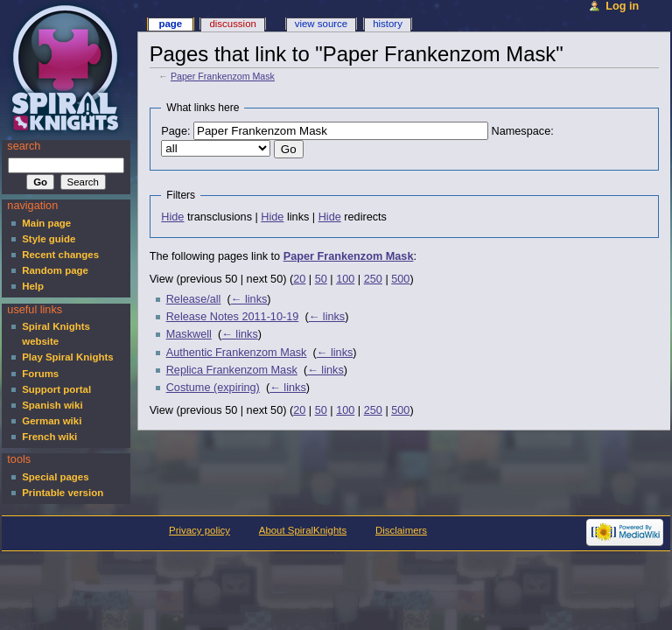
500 (400, 279)
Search (24, 146)
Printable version (63, 493)
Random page (55, 270)
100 (345, 279)
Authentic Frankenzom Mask (237, 353)
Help (33, 286)
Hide (172, 217)
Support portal (56, 389)
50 (321, 279)
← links (249, 299)
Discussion (232, 24)
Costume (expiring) (213, 388)
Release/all (194, 299)
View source (321, 24)
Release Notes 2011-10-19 (233, 317)
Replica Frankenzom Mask (232, 370)
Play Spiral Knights (67, 357)
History (388, 24)
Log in (622, 6)
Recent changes (60, 255)
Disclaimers (401, 530)
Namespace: (523, 131)
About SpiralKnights (303, 530)
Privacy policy (199, 530)
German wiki (52, 421)
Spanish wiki (52, 405)
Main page (46, 223)
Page (170, 24)
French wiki (49, 437)
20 (299, 279)
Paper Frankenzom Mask (223, 76)
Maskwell (189, 334)
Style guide (49, 239)
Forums (40, 374)
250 (373, 279)
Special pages (55, 477)
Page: (175, 131)
